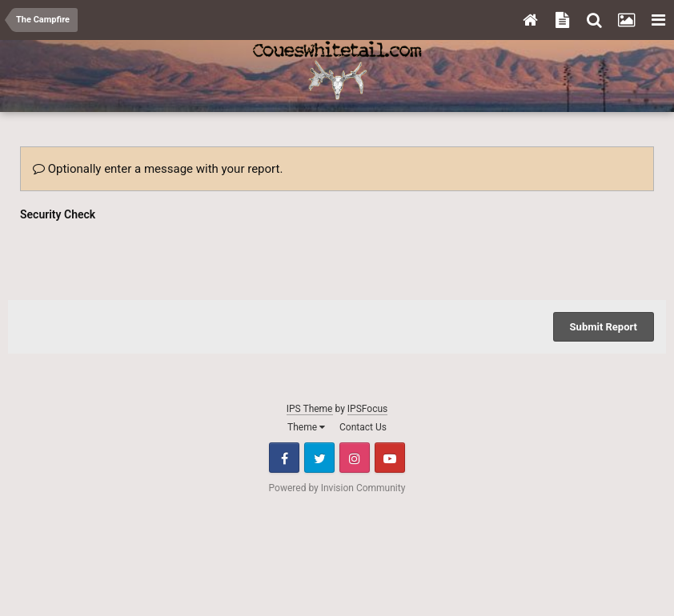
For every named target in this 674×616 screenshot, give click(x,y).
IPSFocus (367, 409)
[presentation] (142, 257)
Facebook (284, 458)
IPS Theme (310, 409)
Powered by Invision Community (337, 488)
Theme (306, 427)
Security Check (58, 214)
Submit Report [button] (604, 327)
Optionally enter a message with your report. (158, 169)
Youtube (390, 458)
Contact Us (363, 427)
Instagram (355, 458)
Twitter (319, 458)
